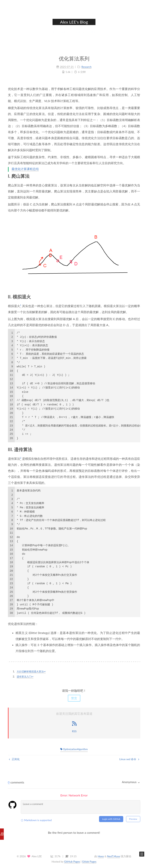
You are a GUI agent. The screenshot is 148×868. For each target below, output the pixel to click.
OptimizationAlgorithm (74, 749)
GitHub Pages (72, 862)
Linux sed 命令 (129, 759)
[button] (142, 854)
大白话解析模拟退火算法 (30, 671)
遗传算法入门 (24, 677)
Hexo (101, 856)
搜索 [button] (93, 33)
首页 (55, 33)
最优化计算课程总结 (25, 169)
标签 (66, 33)
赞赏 (74, 698)
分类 (81, 33)
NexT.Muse (114, 856)
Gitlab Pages (89, 862)
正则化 (14, 759)
